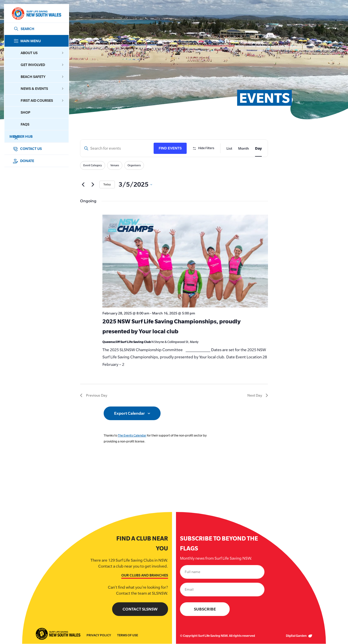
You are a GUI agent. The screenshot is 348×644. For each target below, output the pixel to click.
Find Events (170, 148)
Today (107, 184)
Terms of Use (128, 635)
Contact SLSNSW (140, 609)
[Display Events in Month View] (244, 148)
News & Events (42, 88)
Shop (25, 112)
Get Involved (42, 65)
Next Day (258, 395)
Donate (23, 161)
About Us (42, 53)
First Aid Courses (42, 100)
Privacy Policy (99, 635)
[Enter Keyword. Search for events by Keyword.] (117, 148)
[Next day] (93, 185)
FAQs (25, 124)
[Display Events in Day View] (258, 148)
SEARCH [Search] (27, 29)
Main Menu (41, 41)
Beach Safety (42, 77)
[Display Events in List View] (229, 148)
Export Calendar (130, 413)
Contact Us (27, 149)
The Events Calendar (132, 435)
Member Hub (41, 136)
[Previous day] (83, 185)
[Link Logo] (36, 14)
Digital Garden (299, 636)
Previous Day (94, 395)
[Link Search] (23, 29)
